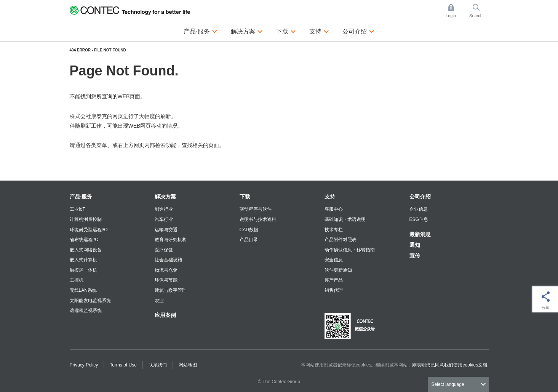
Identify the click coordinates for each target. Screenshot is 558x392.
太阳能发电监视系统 (90, 301)
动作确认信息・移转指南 (350, 250)
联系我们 (158, 365)
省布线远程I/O (84, 240)
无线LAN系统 (83, 290)
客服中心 (334, 209)
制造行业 (164, 209)
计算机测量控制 (86, 219)
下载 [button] (286, 30)
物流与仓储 (166, 270)
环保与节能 (166, 280)
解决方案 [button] (247, 30)
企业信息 (419, 209)
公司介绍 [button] (358, 30)
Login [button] (454, 11)
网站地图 (188, 365)
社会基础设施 (168, 260)
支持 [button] (319, 30)
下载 (245, 197)
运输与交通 (166, 230)
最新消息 (420, 234)
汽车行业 (164, 219)
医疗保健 (164, 250)
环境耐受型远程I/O (89, 230)
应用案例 (165, 315)
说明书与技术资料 (258, 219)
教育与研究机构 (171, 240)
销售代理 (334, 290)
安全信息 (334, 260)
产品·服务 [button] (200, 30)
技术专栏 (334, 230)
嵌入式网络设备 (86, 250)
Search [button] (479, 11)
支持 (330, 197)
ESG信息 (419, 219)
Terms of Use (123, 365)
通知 (415, 245)
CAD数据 (249, 230)
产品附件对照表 (341, 240)
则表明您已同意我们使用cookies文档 (450, 365)
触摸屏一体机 (83, 270)
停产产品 (334, 280)
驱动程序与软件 (256, 209)
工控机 (77, 280)
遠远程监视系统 (86, 310)
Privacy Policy (84, 365)
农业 (159, 301)
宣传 (415, 256)
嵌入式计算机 (83, 260)
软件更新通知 (338, 270)
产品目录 (249, 240)
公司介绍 (420, 197)
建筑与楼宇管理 (171, 290)
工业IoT (78, 209)
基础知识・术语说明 (345, 219)
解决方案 (165, 197)
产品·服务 (81, 197)
